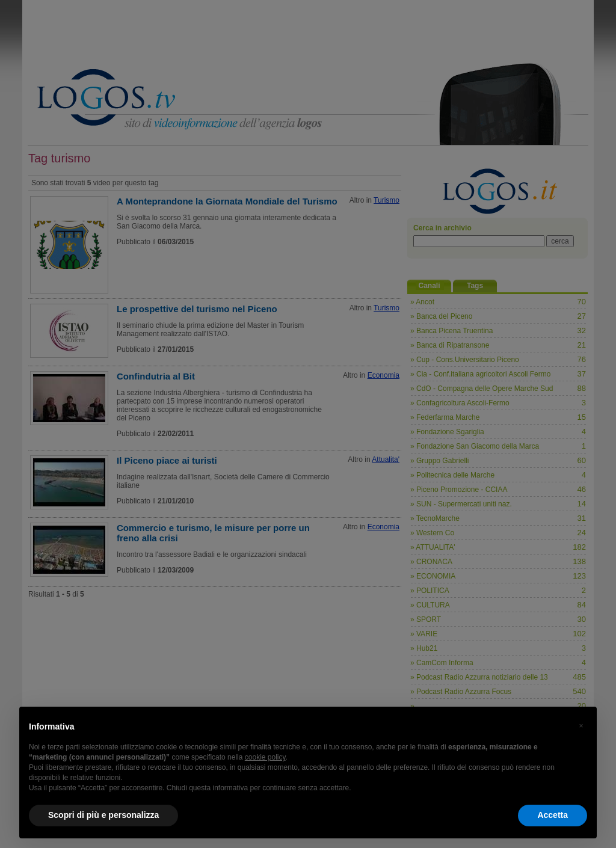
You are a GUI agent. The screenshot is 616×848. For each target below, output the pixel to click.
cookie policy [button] (265, 757)
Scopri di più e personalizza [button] (103, 815)
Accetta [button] (553, 815)
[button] (581, 726)
